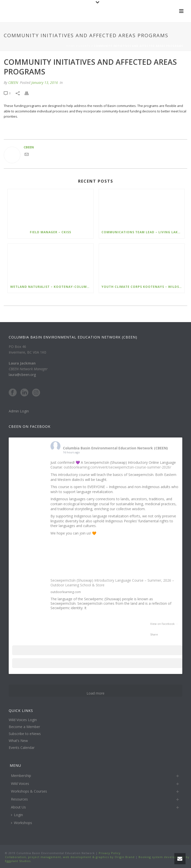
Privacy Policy (109, 853)
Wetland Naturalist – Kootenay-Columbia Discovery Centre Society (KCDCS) (52, 287)
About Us (18, 807)
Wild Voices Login (23, 720)
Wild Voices (20, 784)
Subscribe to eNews (25, 734)
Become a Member (24, 727)
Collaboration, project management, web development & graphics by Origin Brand (70, 857)
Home (71, 46)
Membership (21, 776)
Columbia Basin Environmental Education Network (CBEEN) (115, 448)
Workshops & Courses (29, 791)
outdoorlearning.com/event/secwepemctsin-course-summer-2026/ (117, 467)
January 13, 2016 (45, 83)
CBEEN (13, 83)
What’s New (18, 741)
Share (154, 634)
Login (17, 815)
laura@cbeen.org (22, 375)
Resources (19, 799)
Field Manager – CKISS (50, 232)
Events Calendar (22, 748)
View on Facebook (163, 624)
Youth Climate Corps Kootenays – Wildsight (143, 287)
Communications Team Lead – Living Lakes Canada (143, 232)
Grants (84, 46)
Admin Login (19, 411)
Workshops (22, 823)
